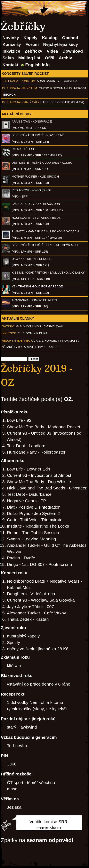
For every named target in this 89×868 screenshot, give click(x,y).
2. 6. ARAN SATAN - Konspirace (40, 326)
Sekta (8, 58)
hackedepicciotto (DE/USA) (62, 102)
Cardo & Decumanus (55, 88)
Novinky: (9, 326)
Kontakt (10, 65)
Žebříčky (33, 51)
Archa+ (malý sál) (24, 102)
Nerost (80, 88)
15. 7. (5, 88)
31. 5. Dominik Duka (33, 333)
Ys (60, 81)
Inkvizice (11, 51)
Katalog (50, 38)
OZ (68, 399)
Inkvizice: (9, 333)
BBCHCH (9, 95)
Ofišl (50, 58)
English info (37, 65)
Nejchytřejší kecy (60, 44)
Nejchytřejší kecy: (17, 341)
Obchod (70, 38)
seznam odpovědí (50, 840)
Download (73, 51)
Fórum (32, 44)
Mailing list (29, 58)
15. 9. (5, 102)
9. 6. (5, 81)
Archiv (66, 58)
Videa (52, 51)
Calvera (71, 81)
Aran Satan (46, 81)
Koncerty (12, 44)
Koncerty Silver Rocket (25, 74)
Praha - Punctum (22, 81)
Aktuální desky (17, 114)
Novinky (11, 38)
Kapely (31, 38)
